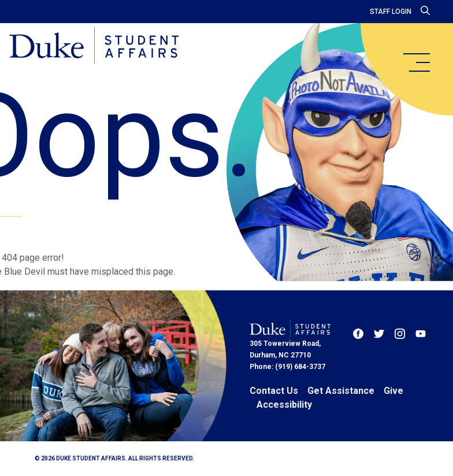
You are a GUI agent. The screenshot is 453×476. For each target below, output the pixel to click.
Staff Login (391, 12)
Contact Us (274, 391)
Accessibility (284, 405)
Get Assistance (341, 391)
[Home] (94, 46)
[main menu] (416, 62)
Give (393, 391)
